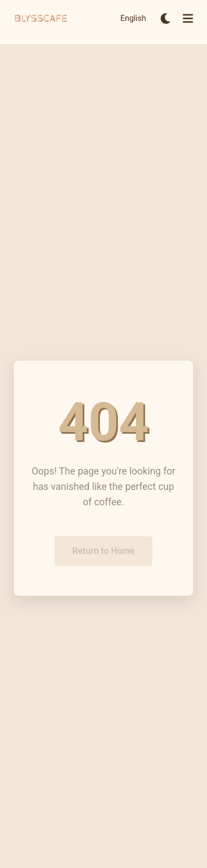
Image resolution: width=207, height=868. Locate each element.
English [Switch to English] (133, 18)
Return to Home (104, 552)
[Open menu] (188, 18)
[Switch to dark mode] (165, 18)
